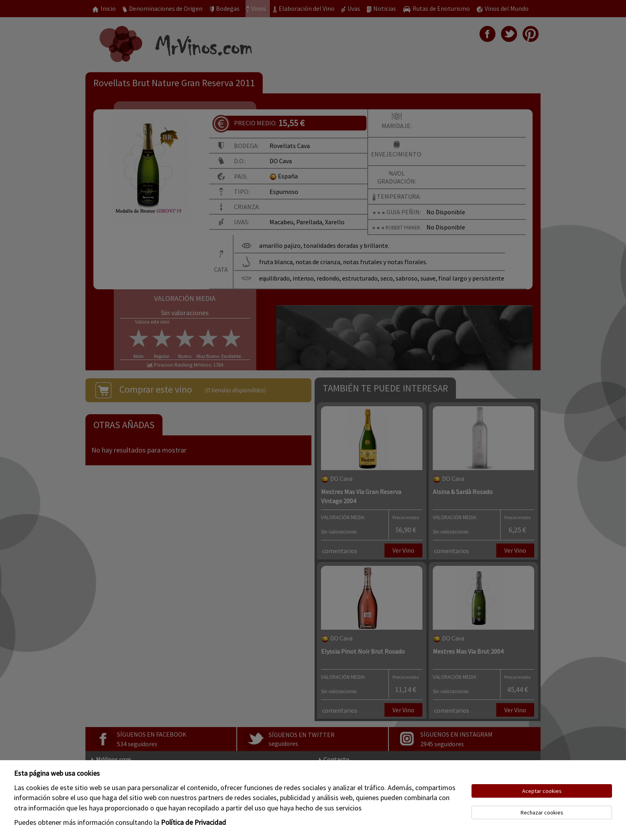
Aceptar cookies (542, 791)
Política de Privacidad (193, 822)
